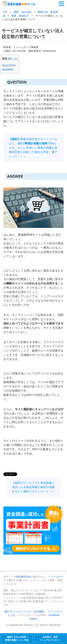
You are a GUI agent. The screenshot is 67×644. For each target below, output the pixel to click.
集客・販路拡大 (20, 16)
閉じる (13, 59)
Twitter (33, 619)
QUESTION (9, 65)
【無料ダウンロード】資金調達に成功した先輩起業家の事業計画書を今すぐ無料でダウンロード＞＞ (33, 487)
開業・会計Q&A (23, 12)
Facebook (54, 615)
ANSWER (8, 69)
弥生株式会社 (23, 577)
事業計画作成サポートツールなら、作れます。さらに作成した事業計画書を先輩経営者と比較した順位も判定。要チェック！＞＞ (33, 148)
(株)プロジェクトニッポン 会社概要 (24, 611)
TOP (5, 12)
